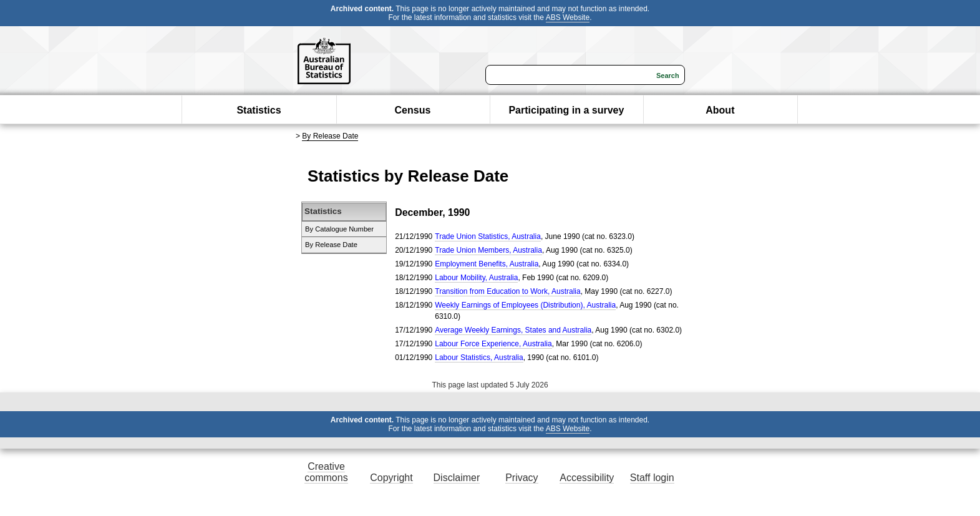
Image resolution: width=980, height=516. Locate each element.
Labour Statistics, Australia (479, 358)
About (720, 110)
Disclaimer (457, 478)
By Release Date (330, 136)
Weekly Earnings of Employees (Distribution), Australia (525, 305)
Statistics (259, 110)
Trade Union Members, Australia (488, 250)
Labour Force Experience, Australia (493, 344)
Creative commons (326, 472)
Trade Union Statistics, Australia (488, 236)
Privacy (522, 478)
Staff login (652, 478)
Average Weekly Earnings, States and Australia (513, 330)
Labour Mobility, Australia (476, 278)
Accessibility (587, 478)
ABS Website (568, 17)
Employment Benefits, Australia (487, 264)
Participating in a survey (566, 110)
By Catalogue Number (339, 229)
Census (413, 110)
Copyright (391, 478)
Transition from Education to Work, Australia (507, 291)
